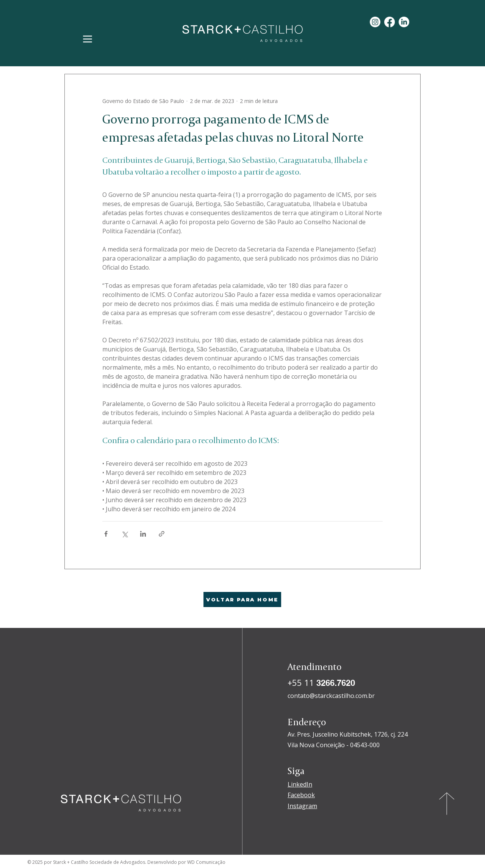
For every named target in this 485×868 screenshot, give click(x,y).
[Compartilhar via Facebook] (106, 534)
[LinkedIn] (404, 22)
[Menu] (87, 39)
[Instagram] (375, 22)
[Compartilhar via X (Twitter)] (124, 534)
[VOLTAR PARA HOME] (242, 599)
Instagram (302, 806)
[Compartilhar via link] (162, 534)
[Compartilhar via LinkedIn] (143, 534)
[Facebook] (390, 22)
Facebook (301, 795)
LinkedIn (300, 784)
